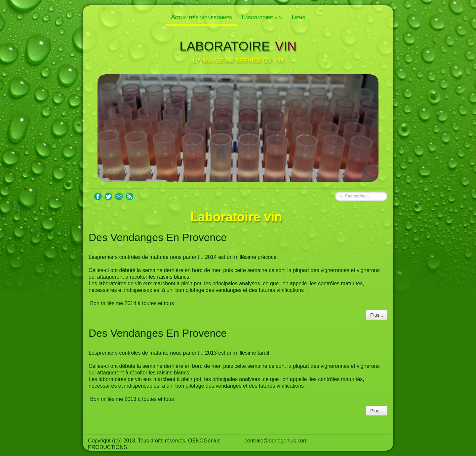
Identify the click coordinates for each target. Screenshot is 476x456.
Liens (298, 17)
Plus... (377, 315)
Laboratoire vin (262, 17)
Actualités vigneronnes (201, 17)
